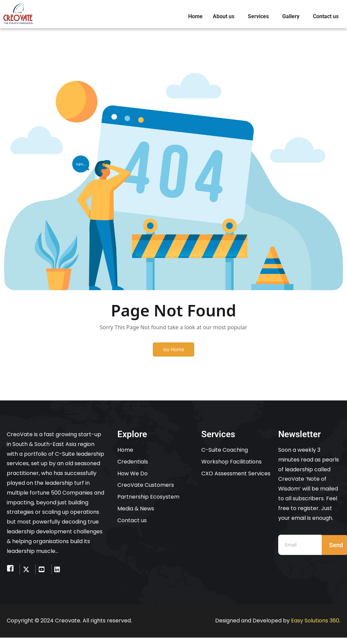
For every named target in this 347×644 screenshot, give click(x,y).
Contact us (326, 16)
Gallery (291, 16)
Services (258, 16)
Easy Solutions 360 (315, 621)
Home (195, 16)
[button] (225, 17)
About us (224, 16)
